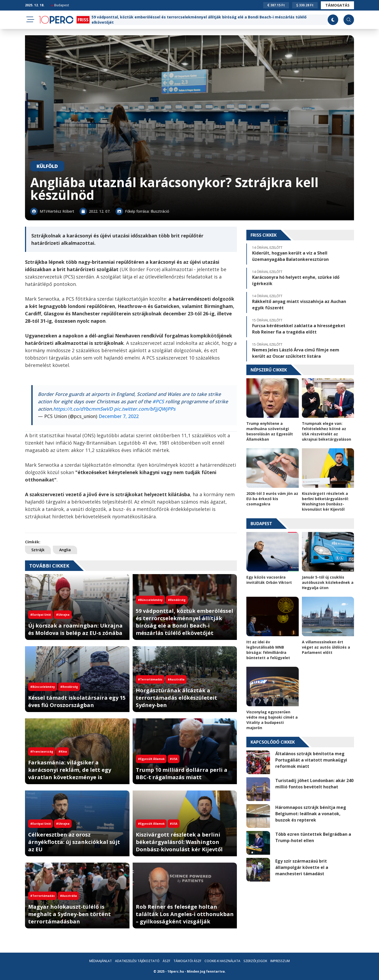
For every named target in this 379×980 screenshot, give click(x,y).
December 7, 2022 (119, 416)
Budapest (60, 5)
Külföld (47, 166)
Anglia (65, 550)
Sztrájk (38, 550)
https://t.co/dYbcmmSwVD (83, 409)
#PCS (158, 401)
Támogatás (337, 5)
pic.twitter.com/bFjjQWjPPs (145, 409)
